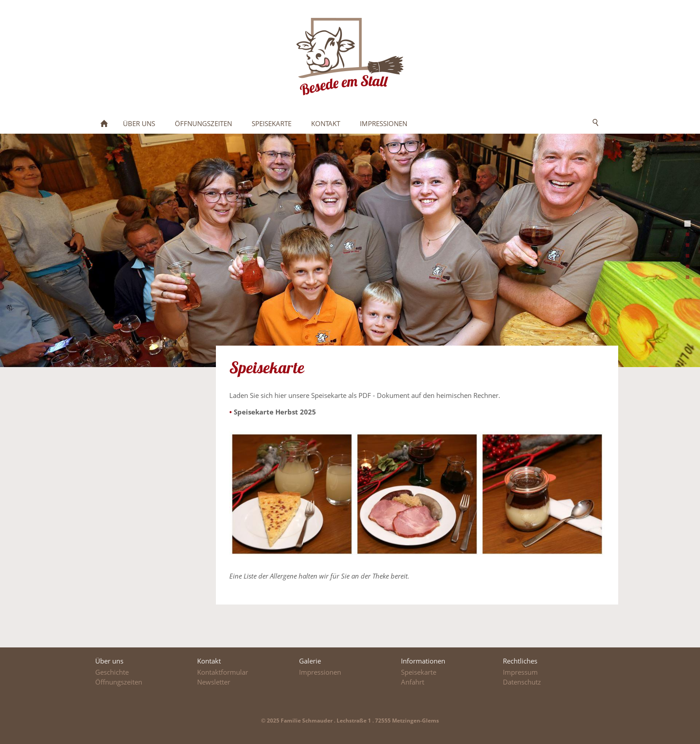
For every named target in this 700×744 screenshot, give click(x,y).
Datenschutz (522, 682)
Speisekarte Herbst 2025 (275, 412)
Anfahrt (413, 682)
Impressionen (320, 672)
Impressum (520, 672)
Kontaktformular (223, 672)
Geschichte (112, 672)
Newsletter (214, 682)
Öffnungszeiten (119, 682)
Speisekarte (419, 672)
